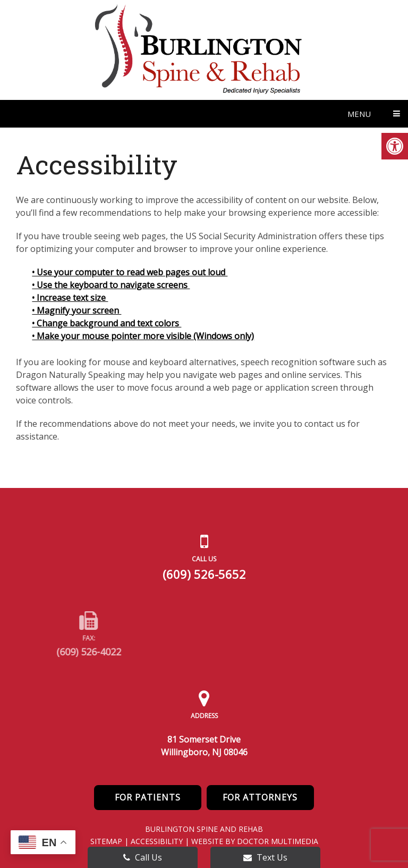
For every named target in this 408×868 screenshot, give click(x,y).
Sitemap (106, 841)
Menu (359, 114)
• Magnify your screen (76, 310)
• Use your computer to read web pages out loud (130, 272)
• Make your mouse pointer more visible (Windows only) (143, 336)
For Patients (148, 797)
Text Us (265, 857)
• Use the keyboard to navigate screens (111, 285)
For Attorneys (260, 797)
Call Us (143, 857)
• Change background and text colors (107, 323)
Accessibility (157, 841)
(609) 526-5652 (204, 574)
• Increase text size (70, 298)
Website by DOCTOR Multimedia (255, 841)
